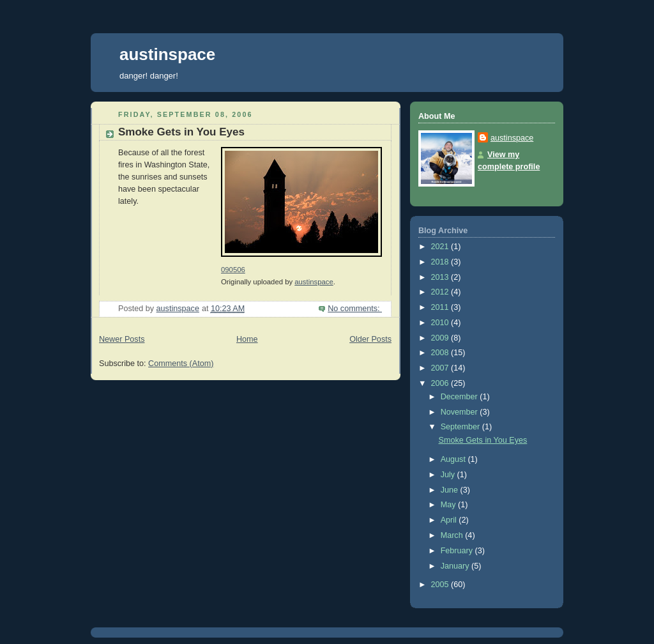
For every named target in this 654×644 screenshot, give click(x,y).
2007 (441, 368)
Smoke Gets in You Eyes (181, 132)
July (449, 475)
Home (247, 339)
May (449, 505)
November (460, 412)
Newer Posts (122, 339)
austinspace (167, 54)
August (454, 459)
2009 (441, 338)
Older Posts (370, 339)
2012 (441, 292)
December (460, 397)
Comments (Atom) (181, 364)
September (461, 427)
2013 (441, 277)
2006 (441, 383)
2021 (441, 247)
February (458, 551)
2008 (441, 353)
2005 (441, 585)
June (451, 490)
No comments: (355, 309)
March (453, 535)
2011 (441, 307)
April (450, 520)
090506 (233, 270)
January (456, 566)
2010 (441, 323)
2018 (441, 262)
